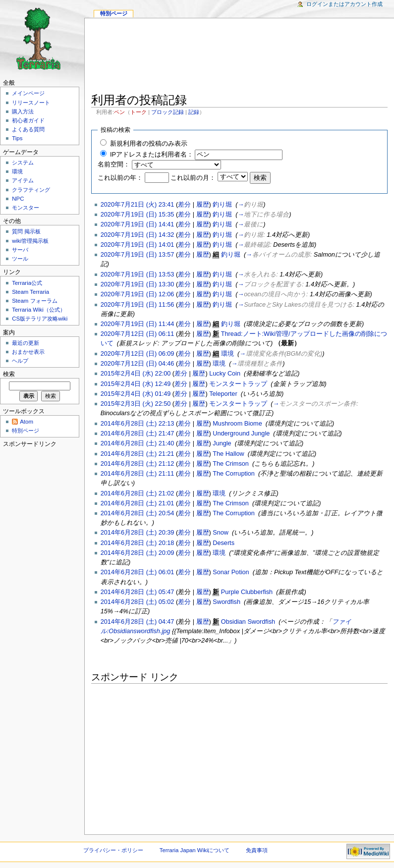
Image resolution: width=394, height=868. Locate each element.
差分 (184, 205)
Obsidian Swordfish (248, 622)
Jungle (222, 443)
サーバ (20, 250)
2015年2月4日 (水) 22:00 (136, 374)
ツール (20, 259)
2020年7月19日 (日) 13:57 (138, 255)
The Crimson (231, 464)
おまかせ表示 (28, 352)
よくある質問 (28, 129)
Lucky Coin (225, 374)
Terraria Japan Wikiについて (195, 850)
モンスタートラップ (238, 384)
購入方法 (23, 111)
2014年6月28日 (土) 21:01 (138, 503)
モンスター (26, 208)
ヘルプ (20, 361)
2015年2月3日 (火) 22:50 (136, 404)
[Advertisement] (240, 57)
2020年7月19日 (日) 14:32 (138, 235)
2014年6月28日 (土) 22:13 (138, 424)
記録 (194, 112)
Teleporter (223, 394)
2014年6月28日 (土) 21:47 (138, 434)
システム (23, 163)
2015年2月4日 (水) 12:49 (136, 384)
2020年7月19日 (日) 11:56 (138, 305)
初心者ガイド (28, 120)
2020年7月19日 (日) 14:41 (138, 224)
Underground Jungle (241, 434)
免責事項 (257, 850)
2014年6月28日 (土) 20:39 (138, 533)
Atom (27, 422)
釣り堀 (222, 205)
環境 (227, 354)
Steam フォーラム (34, 301)
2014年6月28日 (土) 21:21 (138, 454)
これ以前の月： (193, 178)
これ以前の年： (120, 178)
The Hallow (228, 454)
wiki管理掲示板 (30, 241)
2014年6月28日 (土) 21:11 (138, 474)
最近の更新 (26, 343)
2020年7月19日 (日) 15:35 (138, 215)
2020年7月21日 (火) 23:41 (138, 205)
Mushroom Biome (237, 424)
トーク (139, 112)
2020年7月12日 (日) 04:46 (138, 364)
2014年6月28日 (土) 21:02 (138, 493)
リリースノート (31, 103)
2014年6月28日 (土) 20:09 (138, 553)
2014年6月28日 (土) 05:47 (138, 592)
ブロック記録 (168, 112)
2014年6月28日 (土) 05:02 (138, 602)
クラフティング (31, 190)
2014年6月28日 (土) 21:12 (138, 464)
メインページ (28, 93)
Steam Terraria (30, 292)
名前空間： (114, 164)
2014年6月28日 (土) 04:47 (138, 622)
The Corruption (234, 474)
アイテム (23, 180)
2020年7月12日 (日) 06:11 (138, 334)
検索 (9, 374)
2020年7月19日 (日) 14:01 (138, 245)
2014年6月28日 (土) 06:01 (138, 572)
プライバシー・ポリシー (113, 850)
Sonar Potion (231, 572)
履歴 (203, 205)
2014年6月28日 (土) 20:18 (138, 543)
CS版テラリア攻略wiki (40, 319)
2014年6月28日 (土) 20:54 (138, 513)
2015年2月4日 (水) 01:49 (136, 394)
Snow (221, 533)
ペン (119, 112)
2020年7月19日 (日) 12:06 (138, 294)
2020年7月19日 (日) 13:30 (138, 284)
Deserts (224, 543)
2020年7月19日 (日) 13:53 (138, 274)
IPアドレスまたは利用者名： (152, 155)
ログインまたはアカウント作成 (344, 4)
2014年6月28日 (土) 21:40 (138, 443)
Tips (17, 138)
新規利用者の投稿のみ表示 (149, 144)
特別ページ (114, 13)
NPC (18, 199)
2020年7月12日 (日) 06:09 (138, 354)
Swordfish (226, 602)
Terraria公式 (27, 283)
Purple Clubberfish (247, 592)
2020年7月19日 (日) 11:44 (138, 324)
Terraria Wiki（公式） (39, 310)
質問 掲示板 (26, 231)
